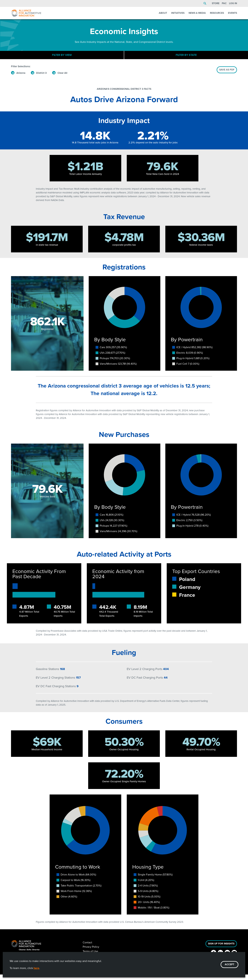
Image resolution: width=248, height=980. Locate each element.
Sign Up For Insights (221, 949)
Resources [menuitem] (217, 13)
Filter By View (62, 58)
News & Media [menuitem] (197, 13)
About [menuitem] (163, 13)
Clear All (62, 78)
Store (216, 3)
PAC (224, 3)
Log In (233, 3)
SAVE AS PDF (227, 75)
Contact (87, 948)
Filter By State (186, 58)
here (36, 968)
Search (205, 3)
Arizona (21, 78)
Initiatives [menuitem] (178, 13)
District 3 (41, 78)
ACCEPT (229, 964)
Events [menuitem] (232, 13)
